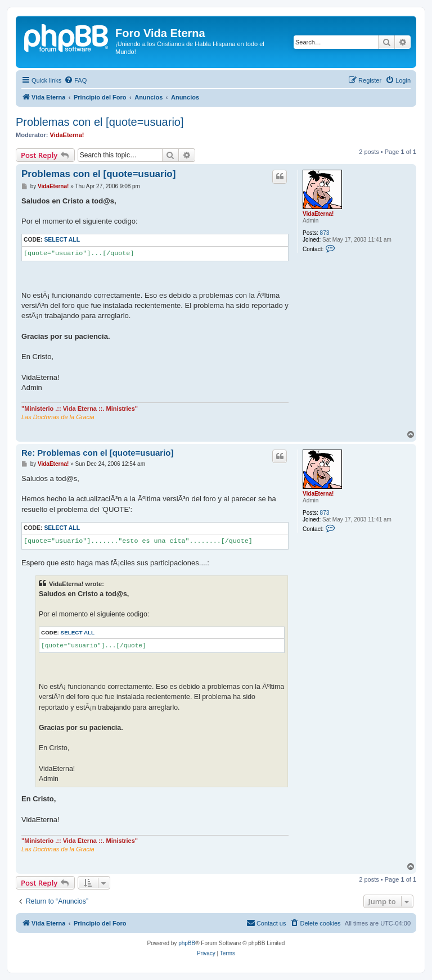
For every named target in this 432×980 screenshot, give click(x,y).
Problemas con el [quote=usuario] (100, 122)
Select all (62, 240)
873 (325, 233)
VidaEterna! (67, 135)
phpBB (187, 943)
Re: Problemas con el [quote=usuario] (97, 453)
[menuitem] (75, 80)
